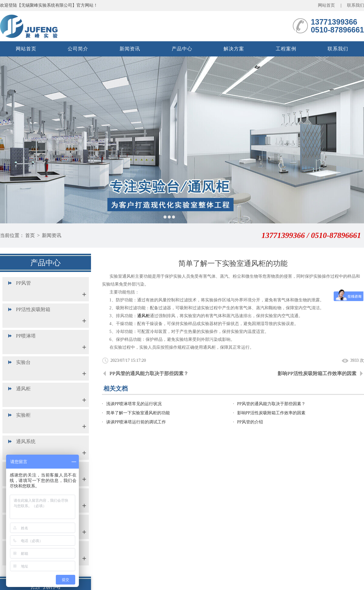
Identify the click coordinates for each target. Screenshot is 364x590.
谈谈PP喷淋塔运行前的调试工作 (136, 422)
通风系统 (26, 441)
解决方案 (234, 49)
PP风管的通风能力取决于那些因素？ (149, 373)
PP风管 (24, 283)
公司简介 (78, 49)
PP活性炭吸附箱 (33, 309)
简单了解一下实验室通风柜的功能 (138, 413)
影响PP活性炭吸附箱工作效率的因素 (317, 373)
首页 (30, 235)
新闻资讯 (130, 49)
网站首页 (326, 5)
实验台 (23, 362)
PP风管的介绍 (250, 422)
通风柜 (23, 389)
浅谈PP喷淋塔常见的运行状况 (134, 404)
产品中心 (182, 49)
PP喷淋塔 (26, 336)
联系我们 (356, 5)
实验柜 (23, 415)
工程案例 (286, 49)
